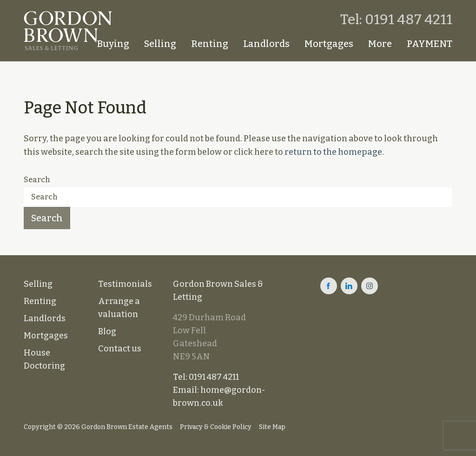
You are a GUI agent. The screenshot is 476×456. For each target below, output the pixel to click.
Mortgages (329, 44)
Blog (107, 331)
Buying (113, 44)
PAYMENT (430, 44)
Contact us (120, 349)
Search (37, 180)
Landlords (266, 44)
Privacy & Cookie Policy (216, 427)
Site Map (272, 427)
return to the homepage (333, 152)
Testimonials (125, 284)
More (380, 44)
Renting (210, 44)
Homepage (78, 44)
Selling (160, 44)
